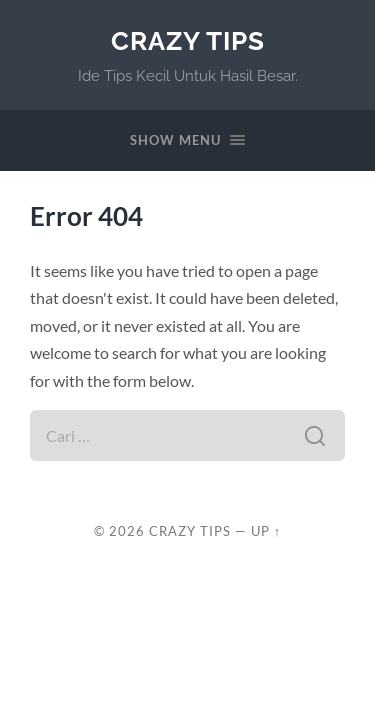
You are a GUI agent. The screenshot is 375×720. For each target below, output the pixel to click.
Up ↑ (266, 531)
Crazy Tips (188, 40)
